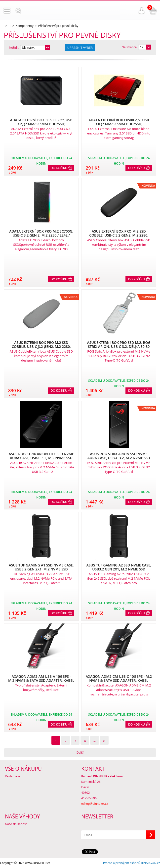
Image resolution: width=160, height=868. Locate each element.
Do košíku (59, 168)
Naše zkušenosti (16, 824)
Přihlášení (142, 11)
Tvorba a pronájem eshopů (121, 863)
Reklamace (12, 776)
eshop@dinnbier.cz (95, 804)
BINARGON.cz (150, 863)
